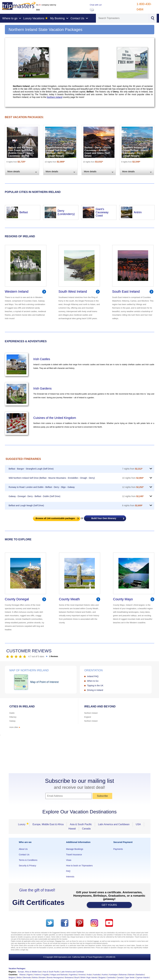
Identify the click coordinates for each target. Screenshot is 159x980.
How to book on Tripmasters (79, 866)
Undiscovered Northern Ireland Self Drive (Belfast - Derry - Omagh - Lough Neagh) (60, 152)
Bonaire (42, 978)
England (88, 717)
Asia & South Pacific (81, 824)
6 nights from (132, 505)
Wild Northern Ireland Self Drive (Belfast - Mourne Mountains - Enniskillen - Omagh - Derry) (52, 478)
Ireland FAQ (93, 676)
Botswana (69, 978)
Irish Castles (42, 359)
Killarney (13, 717)
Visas (69, 860)
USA (138, 824)
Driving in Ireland (95, 690)
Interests (70, 877)
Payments (118, 849)
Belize (19, 978)
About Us (23, 849)
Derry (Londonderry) (66, 212)
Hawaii (72, 829)
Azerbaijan (113, 975)
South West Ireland (73, 292)
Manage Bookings (75, 849)
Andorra (37, 975)
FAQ (68, 871)
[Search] (122, 18)
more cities (15, 727)
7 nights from (132, 469)
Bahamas (123, 975)
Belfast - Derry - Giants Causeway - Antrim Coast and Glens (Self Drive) (98, 152)
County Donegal (17, 599)
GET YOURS (109, 905)
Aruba (89, 975)
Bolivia (35, 978)
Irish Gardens (43, 388)
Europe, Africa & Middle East (30, 972)
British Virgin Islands (89, 978)
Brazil (77, 978)
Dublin (12, 713)
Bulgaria (102, 978)
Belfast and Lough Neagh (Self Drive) (26, 505)
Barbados (140, 975)
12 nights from (133, 487)
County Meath (69, 599)
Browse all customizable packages (55, 518)
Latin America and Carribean (72, 972)
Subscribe (102, 796)
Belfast (24, 212)
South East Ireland (126, 292)
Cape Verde (129, 978)
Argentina (73, 975)
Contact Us (24, 855)
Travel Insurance (74, 855)
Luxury (23, 824)
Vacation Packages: (17, 969)
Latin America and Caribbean (114, 824)
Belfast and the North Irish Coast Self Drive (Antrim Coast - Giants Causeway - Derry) (21, 152)
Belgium (12, 978)
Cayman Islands (142, 978)
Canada (86, 829)
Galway (13, 721)
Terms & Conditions (28, 860)
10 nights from (133, 478)
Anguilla (46, 975)
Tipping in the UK (95, 686)
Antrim (138, 212)
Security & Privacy (28, 866)
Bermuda (27, 978)
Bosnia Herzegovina (55, 978)
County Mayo (123, 599)
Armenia (82, 975)
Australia (97, 975)
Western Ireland (17, 292)
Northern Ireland (54, 97)
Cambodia (111, 978)
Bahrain (131, 975)
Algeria (30, 975)
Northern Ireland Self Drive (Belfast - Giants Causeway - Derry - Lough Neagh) (136, 152)
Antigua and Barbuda (59, 975)
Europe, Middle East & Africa (48, 824)
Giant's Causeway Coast (102, 212)
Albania (22, 975)
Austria (105, 975)
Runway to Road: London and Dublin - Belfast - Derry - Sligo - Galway (42, 487)
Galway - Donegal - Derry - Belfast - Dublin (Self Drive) (35, 496)
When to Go (93, 681)
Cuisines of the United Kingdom (55, 418)
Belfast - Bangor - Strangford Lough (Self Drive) (31, 469)
